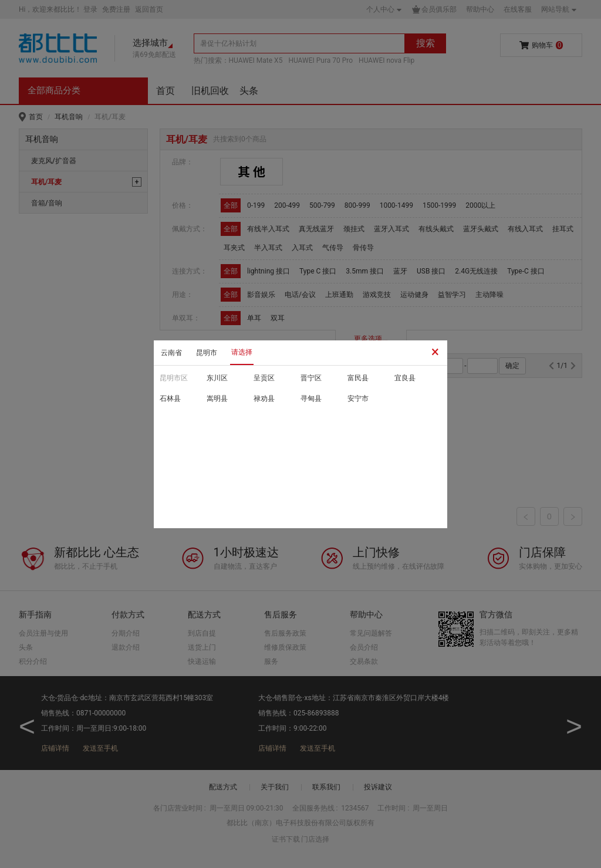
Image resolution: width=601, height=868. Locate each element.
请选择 (242, 352)
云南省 (171, 353)
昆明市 (207, 353)
